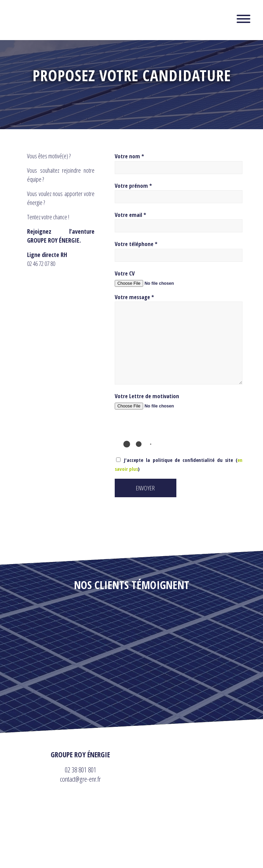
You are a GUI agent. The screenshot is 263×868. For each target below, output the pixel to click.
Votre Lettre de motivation (147, 396)
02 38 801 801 (80, 770)
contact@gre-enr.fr (80, 779)
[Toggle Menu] (243, 19)
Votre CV (125, 273)
